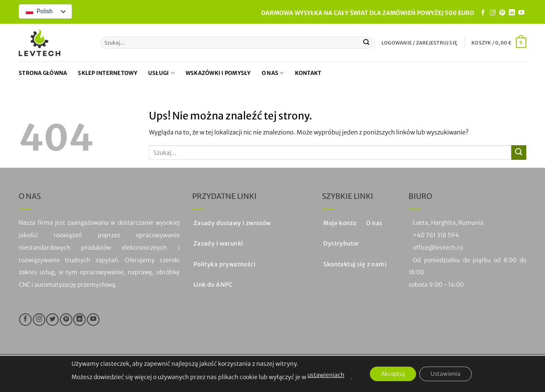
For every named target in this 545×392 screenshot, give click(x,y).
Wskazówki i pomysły (218, 73)
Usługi (161, 73)
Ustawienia (447, 374)
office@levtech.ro (438, 248)
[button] (419, 43)
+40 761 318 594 (436, 235)
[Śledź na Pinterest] (502, 13)
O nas (273, 73)
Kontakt (308, 73)
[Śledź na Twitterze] (52, 320)
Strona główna (43, 73)
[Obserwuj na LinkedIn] (512, 13)
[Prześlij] (366, 42)
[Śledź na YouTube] (521, 13)
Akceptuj (391, 374)
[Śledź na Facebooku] (483, 13)
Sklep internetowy (107, 73)
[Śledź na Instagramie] (493, 13)
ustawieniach (322, 375)
